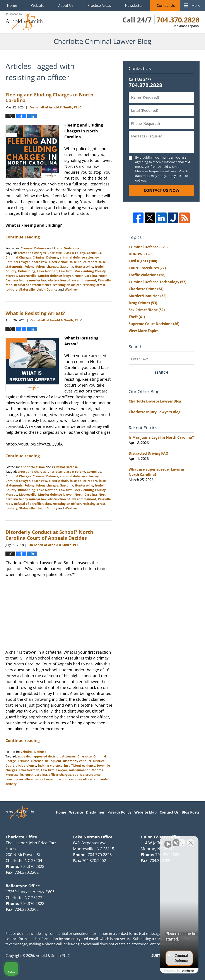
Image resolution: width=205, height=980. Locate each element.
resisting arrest (94, 285)
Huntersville (84, 266)
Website (38, 5)
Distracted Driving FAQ (149, 453)
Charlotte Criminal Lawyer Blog (24, 22)
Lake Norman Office (93, 837)
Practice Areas (99, 5)
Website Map (145, 812)
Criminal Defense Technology (157, 282)
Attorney (69, 756)
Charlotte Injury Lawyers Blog (155, 412)
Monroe (11, 276)
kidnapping (27, 271)
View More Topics (144, 331)
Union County (47, 289)
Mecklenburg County (90, 271)
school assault (46, 779)
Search (161, 372)
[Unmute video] (128, 841)
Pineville (104, 280)
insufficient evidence (80, 765)
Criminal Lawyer (18, 262)
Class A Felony (74, 253)
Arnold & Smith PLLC (53, 956)
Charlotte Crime (33, 467)
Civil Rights (143, 261)
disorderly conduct (77, 761)
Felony (29, 266)
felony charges (47, 266)
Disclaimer (95, 812)
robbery (11, 289)
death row (39, 262)
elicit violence (26, 765)
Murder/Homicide (148, 296)
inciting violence (50, 765)
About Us (66, 5)
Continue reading (23, 237)
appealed (25, 756)
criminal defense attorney (79, 257)
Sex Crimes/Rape (147, 310)
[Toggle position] (181, 841)
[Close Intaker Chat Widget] (191, 841)
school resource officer (76, 779)
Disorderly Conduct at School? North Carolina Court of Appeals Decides (49, 535)
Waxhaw (71, 289)
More (196, 5)
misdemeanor (79, 770)
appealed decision (47, 756)
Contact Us (166, 5)
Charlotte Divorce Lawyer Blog (155, 401)
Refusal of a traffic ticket (32, 285)
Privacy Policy (119, 812)
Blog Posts (191, 812)
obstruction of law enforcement (72, 280)
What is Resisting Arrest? (35, 313)
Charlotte (55, 253)
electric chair (58, 262)
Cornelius (94, 253)
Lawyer (62, 770)
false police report (83, 262)
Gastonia (66, 266)
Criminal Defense (33, 248)
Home (12, 5)
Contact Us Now (161, 190)
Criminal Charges (18, 257)
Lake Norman (47, 271)
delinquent (53, 761)
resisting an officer (67, 285)
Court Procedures (147, 268)
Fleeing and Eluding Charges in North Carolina (49, 97)
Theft (137, 317)
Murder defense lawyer (56, 276)
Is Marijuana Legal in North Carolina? (161, 437)
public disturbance (87, 775)
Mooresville (28, 276)
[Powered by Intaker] (168, 971)
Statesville (27, 289)
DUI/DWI (141, 254)
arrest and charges (32, 253)
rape (9, 285)
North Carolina (86, 276)
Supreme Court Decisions (154, 324)
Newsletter (134, 5)
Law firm (66, 271)
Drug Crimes (143, 303)
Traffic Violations (66, 248)
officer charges (60, 775)
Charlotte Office (21, 837)
